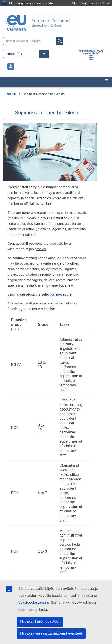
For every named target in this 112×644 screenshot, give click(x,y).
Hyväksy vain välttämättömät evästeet (51, 633)
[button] (91, 58)
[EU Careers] (56, 23)
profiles (40, 249)
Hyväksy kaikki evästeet (40, 621)
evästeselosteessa (34, 602)
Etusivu (10, 94)
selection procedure (56, 294)
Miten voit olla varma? (91, 3)
